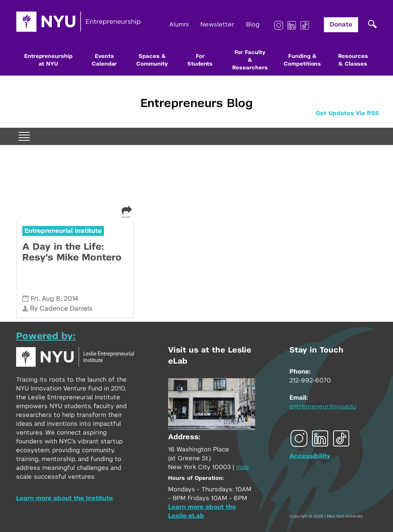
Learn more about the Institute (64, 498)
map (242, 467)
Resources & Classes (353, 60)
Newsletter (217, 25)
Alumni (179, 25)
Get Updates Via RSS (347, 113)
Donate (341, 25)
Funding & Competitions (302, 60)
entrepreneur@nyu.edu (323, 407)
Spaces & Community (152, 60)
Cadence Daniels (66, 309)
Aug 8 (51, 299)
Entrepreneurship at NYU (48, 60)
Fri (35, 299)
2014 (71, 299)
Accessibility (310, 456)
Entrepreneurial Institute (63, 231)
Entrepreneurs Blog (196, 104)
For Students (200, 60)
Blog (253, 25)
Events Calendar (104, 60)
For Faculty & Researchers (250, 60)
